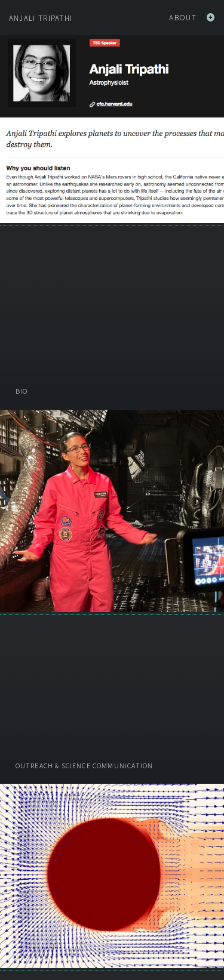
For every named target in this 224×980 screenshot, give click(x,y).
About (192, 18)
